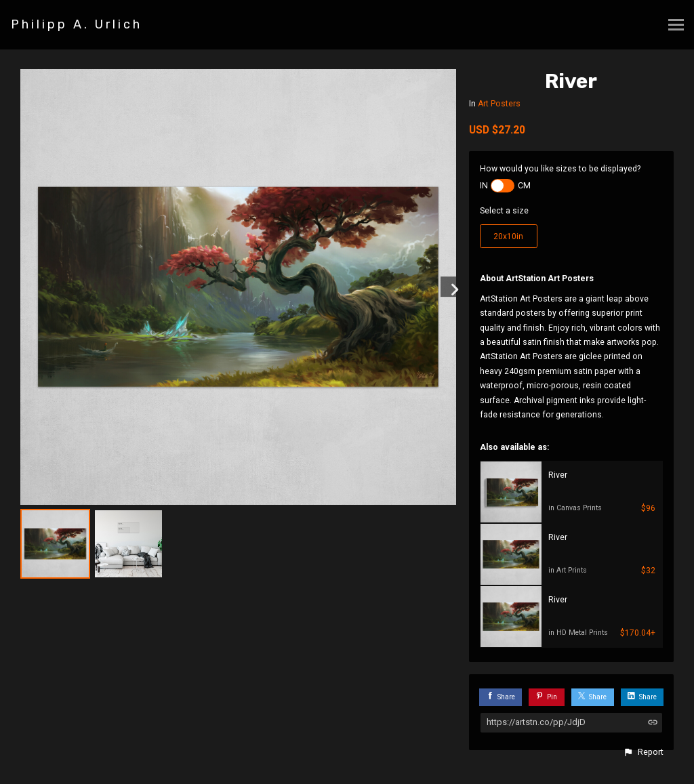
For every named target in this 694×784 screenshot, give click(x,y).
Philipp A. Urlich (77, 24)
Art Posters (499, 104)
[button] (643, 752)
